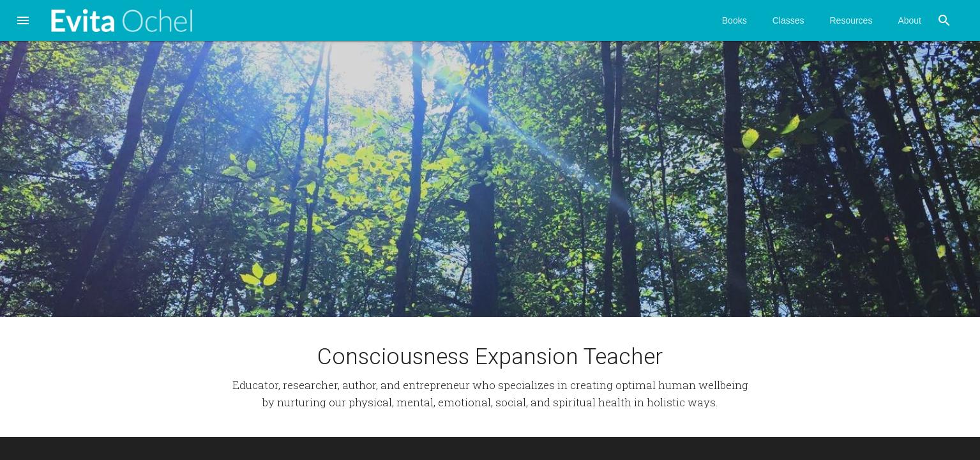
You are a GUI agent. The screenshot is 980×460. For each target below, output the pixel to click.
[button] (23, 22)
